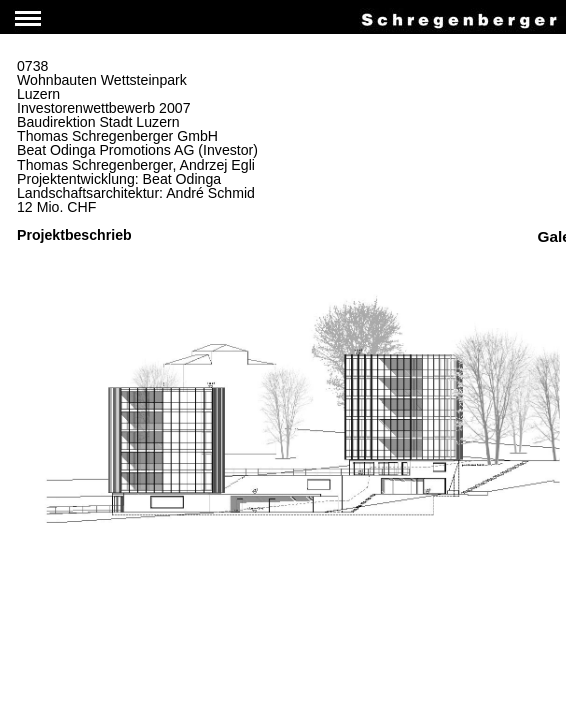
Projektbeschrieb (74, 235)
